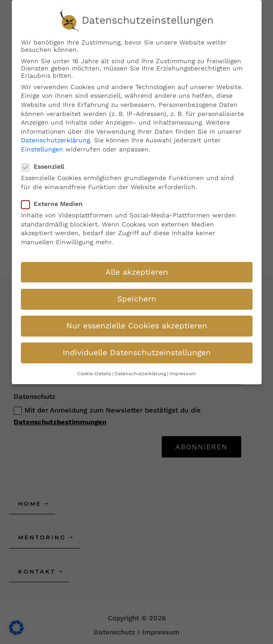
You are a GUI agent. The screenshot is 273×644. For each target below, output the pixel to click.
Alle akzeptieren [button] (137, 267)
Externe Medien (55, 199)
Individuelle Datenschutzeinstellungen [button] (137, 347)
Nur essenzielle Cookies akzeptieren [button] (137, 321)
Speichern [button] (137, 294)
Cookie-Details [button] (94, 369)
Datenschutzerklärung (55, 135)
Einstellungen (42, 144)
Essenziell (45, 161)
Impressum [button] (183, 369)
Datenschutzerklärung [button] (140, 369)
